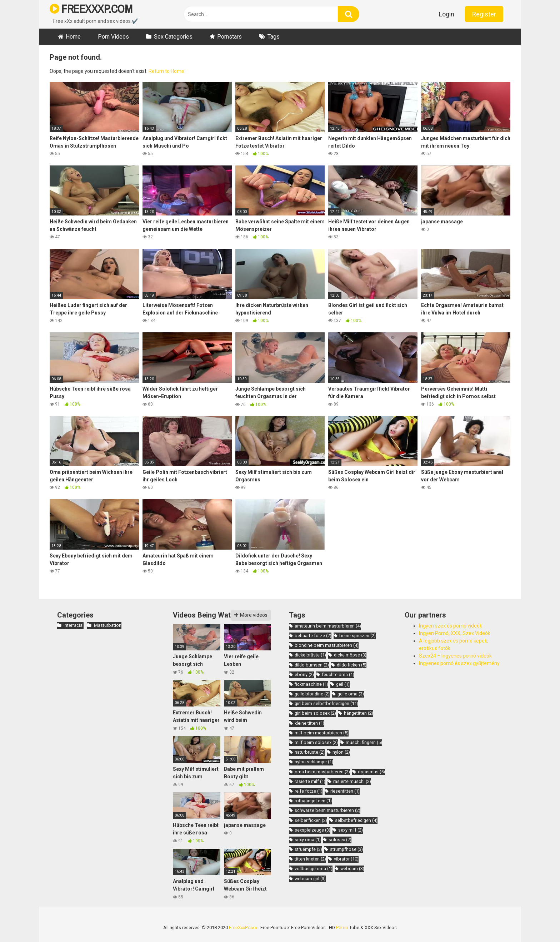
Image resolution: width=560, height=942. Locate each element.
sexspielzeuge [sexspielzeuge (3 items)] (312, 830)
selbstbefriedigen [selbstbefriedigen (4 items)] (356, 820)
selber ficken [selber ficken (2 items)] (311, 820)
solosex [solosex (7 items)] (340, 840)
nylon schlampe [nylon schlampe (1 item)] (314, 762)
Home (73, 37)
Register (484, 14)
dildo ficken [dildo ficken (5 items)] (352, 665)
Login (447, 14)
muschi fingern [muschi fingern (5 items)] (364, 742)
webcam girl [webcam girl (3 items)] (310, 879)
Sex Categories (173, 37)
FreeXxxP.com (243, 928)
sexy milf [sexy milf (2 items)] (351, 830)
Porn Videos (113, 37)
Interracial (74, 625)
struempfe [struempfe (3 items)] (308, 849)
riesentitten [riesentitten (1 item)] (345, 791)
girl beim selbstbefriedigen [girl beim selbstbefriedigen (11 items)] (326, 703)
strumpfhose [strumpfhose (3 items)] (346, 849)
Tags (274, 37)
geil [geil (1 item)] (343, 684)
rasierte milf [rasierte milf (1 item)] (310, 781)
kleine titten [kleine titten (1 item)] (309, 723)
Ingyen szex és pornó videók (451, 626)
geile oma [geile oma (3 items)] (351, 694)
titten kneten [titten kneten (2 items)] (310, 859)
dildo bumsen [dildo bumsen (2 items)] (312, 665)
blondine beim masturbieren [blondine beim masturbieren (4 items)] (327, 645)
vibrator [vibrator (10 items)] (346, 859)
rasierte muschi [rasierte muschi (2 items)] (352, 781)
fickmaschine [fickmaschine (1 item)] (311, 684)
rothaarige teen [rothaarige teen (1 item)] (313, 801)
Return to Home (166, 71)
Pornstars (229, 37)
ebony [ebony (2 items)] (304, 675)
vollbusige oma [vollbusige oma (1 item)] (314, 869)
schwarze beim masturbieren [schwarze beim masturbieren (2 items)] (327, 810)
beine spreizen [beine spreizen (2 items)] (357, 636)
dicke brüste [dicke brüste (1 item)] (310, 655)
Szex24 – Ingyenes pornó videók (455, 656)
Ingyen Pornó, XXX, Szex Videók (455, 633)
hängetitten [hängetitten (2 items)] (359, 713)
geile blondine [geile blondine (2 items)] (312, 694)
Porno (342, 928)
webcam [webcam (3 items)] (352, 869)
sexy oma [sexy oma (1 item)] (308, 840)
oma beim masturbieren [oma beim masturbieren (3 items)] (322, 772)
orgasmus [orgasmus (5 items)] (371, 772)
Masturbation (108, 625)
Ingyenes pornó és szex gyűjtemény (459, 663)
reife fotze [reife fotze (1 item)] (309, 791)
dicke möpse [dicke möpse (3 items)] (350, 655)
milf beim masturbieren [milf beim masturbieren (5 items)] (322, 733)
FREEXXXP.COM (91, 9)
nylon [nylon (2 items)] (341, 752)
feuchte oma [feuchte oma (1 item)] (338, 675)
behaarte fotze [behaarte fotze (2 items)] (313, 636)
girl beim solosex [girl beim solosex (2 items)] (315, 713)
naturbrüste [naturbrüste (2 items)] (310, 752)
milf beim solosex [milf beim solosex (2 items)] (316, 742)
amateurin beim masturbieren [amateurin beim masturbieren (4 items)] (328, 626)
